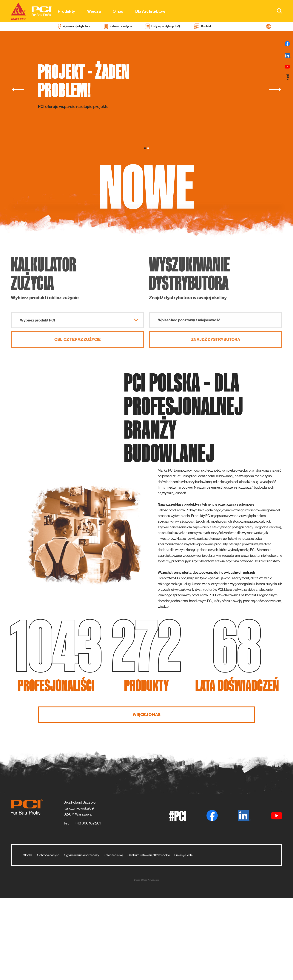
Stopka (28, 937)
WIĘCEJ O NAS (147, 797)
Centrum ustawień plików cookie (149, 937)
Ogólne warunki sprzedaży (81, 937)
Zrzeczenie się (113, 937)
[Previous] (18, 89)
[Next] (275, 89)
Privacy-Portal (184, 937)
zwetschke (154, 962)
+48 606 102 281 (88, 906)
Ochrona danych (48, 937)
